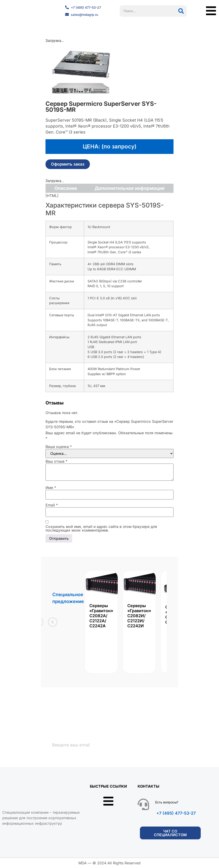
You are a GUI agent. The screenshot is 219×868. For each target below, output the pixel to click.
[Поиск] (181, 11)
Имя (51, 488)
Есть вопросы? (167, 802)
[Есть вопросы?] (143, 805)
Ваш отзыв (56, 461)
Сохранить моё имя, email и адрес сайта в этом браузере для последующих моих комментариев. (101, 528)
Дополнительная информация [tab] (130, 188)
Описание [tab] (66, 188)
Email (52, 505)
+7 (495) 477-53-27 (176, 813)
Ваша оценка (59, 447)
